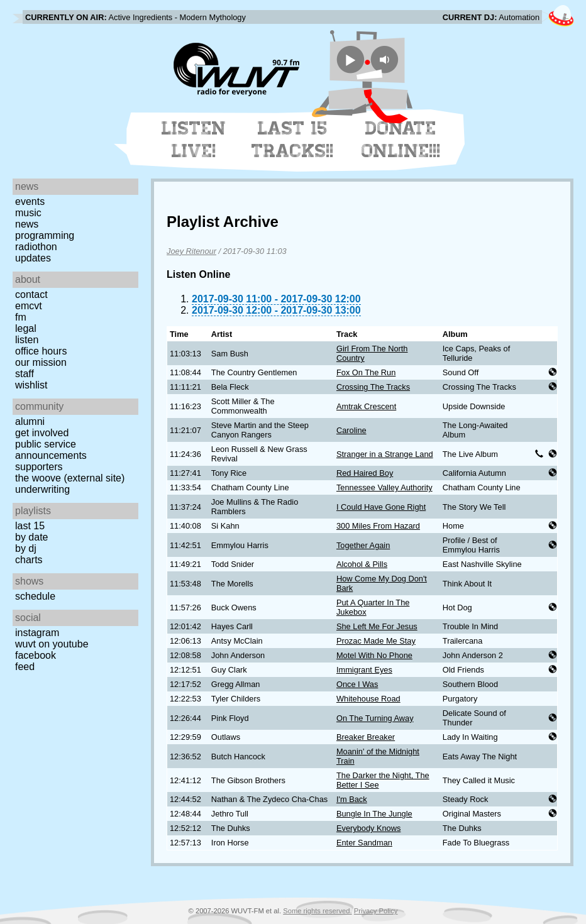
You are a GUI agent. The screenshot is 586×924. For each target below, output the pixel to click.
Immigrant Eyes (364, 670)
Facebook (36, 655)
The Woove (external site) (70, 478)
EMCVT (29, 306)
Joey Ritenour (191, 251)
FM (21, 317)
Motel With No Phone (374, 655)
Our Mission (41, 362)
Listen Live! (194, 140)
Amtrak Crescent (366, 406)
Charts (29, 560)
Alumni (30, 421)
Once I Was (357, 684)
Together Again (363, 545)
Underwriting (42, 489)
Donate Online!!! (401, 140)
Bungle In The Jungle (374, 814)
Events (30, 201)
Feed (25, 667)
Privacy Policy (376, 911)
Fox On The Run (366, 372)
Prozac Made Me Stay (376, 641)
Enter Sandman (364, 843)
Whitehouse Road (368, 699)
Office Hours (41, 351)
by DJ (26, 548)
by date (31, 537)
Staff (25, 374)
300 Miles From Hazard (378, 526)
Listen (27, 340)
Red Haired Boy (365, 473)
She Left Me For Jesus (377, 626)
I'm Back (352, 799)
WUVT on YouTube (52, 644)
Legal (26, 328)
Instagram (37, 633)
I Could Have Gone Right (381, 507)
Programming (45, 235)
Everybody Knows (368, 828)
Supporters (39, 467)
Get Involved (42, 433)
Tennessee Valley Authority (384, 487)
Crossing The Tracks (373, 387)
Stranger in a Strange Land (385, 454)
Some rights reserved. (317, 911)
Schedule (35, 596)
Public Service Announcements (51, 450)
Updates (33, 258)
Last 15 (30, 526)
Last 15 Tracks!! (293, 140)
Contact (31, 294)
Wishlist (31, 385)
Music (28, 213)
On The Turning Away (375, 718)
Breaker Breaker (366, 737)
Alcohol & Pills (362, 564)
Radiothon (36, 247)
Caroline (351, 430)
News (27, 224)
